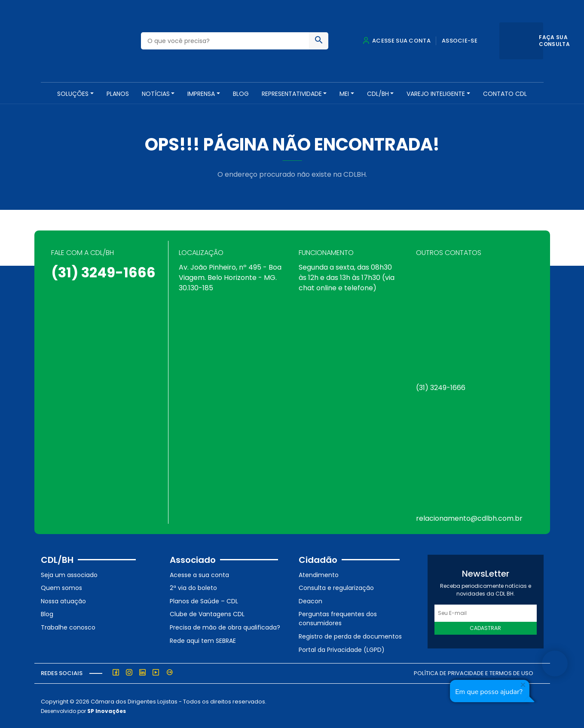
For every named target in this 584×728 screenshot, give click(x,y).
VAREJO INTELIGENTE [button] (436, 94)
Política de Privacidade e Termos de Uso (474, 672)
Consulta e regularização (336, 587)
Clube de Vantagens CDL (207, 613)
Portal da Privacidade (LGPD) (342, 648)
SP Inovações (107, 710)
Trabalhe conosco (68, 627)
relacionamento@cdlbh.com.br (469, 518)
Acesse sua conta (397, 41)
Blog (241, 94)
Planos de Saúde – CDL (204, 600)
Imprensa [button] (201, 94)
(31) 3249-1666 (103, 272)
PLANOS (118, 94)
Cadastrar (485, 627)
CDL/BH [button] (378, 94)
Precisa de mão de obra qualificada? (225, 627)
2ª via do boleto (193, 587)
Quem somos (61, 587)
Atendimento (319, 574)
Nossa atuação (63, 600)
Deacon (310, 600)
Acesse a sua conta (199, 574)
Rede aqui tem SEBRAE (203, 639)
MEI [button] (344, 94)
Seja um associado (69, 574)
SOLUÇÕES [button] (73, 94)
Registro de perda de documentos (350, 636)
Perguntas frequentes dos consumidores (338, 618)
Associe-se (460, 41)
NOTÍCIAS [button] (156, 94)
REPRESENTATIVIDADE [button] (292, 94)
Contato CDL (505, 94)
